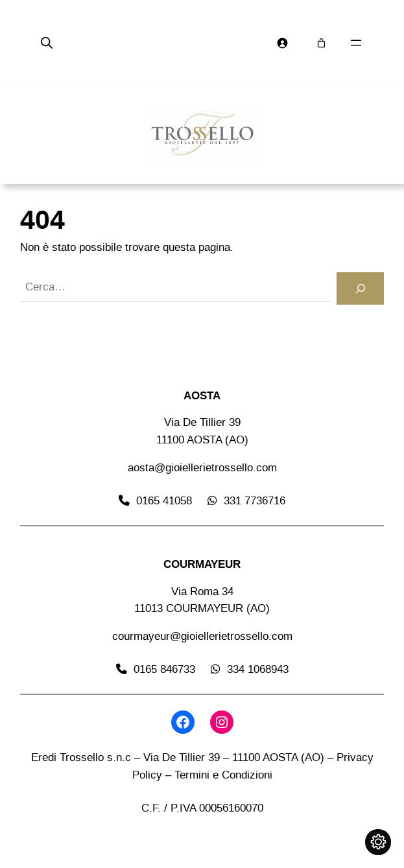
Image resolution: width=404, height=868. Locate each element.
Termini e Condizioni (223, 775)
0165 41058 (164, 501)
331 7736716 (255, 501)
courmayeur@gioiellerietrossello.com (202, 636)
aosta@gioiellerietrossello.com (202, 468)
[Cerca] (360, 288)
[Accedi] (282, 43)
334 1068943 (258, 669)
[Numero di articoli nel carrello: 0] (321, 43)
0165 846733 (164, 669)
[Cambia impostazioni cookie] (378, 842)
